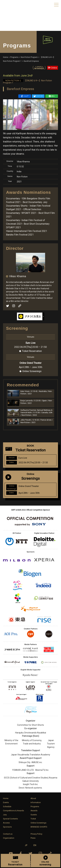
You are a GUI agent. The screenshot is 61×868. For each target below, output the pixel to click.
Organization (9, 838)
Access (6, 823)
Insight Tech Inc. (31, 784)
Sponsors (7, 827)
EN (35, 845)
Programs (35, 806)
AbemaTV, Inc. (42, 770)
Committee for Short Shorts (31, 725)
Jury (5, 815)
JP (26, 845)
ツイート (38, 96)
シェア (25, 96)
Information (36, 802)
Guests (34, 815)
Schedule (7, 806)
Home (6, 798)
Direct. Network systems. (31, 788)
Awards (34, 811)
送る (52, 96)
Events (6, 802)
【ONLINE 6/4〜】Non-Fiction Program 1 (27, 82)
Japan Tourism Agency (51, 744)
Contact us (8, 834)
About (33, 798)
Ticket (33, 819)
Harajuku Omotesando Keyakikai (31, 733)
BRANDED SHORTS (39, 827)
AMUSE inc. (37, 762)
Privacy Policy (36, 834)
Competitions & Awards (13, 811)
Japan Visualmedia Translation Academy (31, 755)
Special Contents (10, 819)
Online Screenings (32, 371)
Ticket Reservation (32, 351)
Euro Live (31, 343)
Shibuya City (25, 762)
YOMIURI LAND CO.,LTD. (23, 770)
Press (33, 838)
